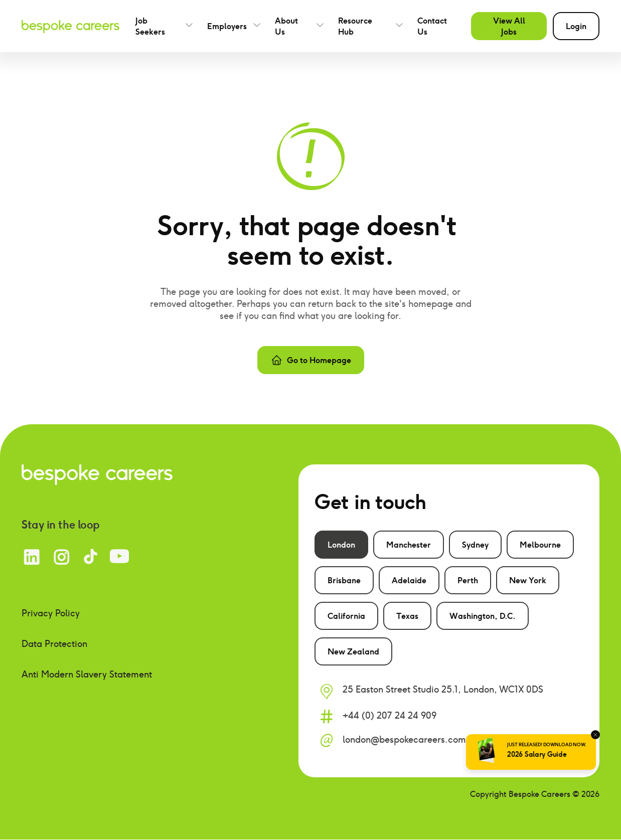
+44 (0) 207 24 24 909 (390, 715)
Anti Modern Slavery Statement (87, 674)
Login (576, 26)
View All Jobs (509, 26)
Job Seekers (150, 26)
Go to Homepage (311, 360)
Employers (227, 26)
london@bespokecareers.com (404, 739)
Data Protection (54, 644)
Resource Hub (355, 26)
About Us (286, 26)
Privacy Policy (51, 613)
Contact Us (432, 26)
